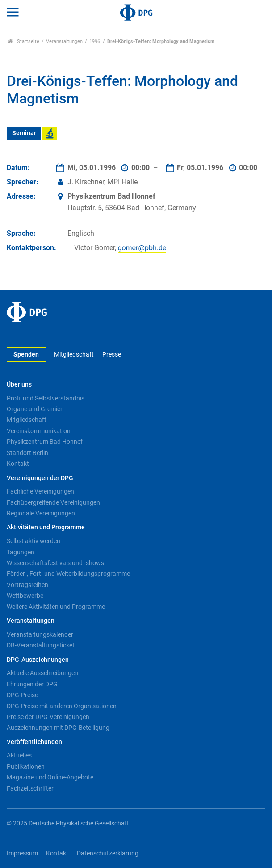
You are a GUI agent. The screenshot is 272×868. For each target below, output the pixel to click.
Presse (112, 355)
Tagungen (21, 552)
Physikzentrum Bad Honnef (45, 442)
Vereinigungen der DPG (40, 478)
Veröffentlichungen (34, 742)
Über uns (19, 385)
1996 (95, 41)
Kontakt (18, 464)
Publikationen (26, 766)
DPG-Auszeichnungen (38, 660)
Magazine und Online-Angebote (50, 777)
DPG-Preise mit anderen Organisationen (62, 706)
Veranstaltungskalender (40, 634)
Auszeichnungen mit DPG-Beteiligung (58, 728)
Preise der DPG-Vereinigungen (48, 717)
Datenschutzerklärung (108, 853)
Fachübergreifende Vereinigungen (53, 502)
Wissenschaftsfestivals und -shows (55, 563)
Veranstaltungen (64, 41)
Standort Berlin (27, 453)
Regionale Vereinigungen (41, 513)
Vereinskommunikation (39, 431)
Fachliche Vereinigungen (40, 491)
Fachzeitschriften (31, 788)
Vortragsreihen (27, 585)
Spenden (26, 355)
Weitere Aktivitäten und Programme (56, 607)
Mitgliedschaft (74, 355)
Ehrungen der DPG (32, 684)
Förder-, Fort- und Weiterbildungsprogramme (68, 574)
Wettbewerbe (25, 596)
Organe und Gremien (35, 409)
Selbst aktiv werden (33, 541)
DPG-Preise (22, 695)
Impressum (22, 853)
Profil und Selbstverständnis (46, 398)
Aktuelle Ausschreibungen (42, 673)
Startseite (23, 41)
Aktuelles (19, 755)
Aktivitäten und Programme (46, 527)
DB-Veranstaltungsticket (41, 645)
